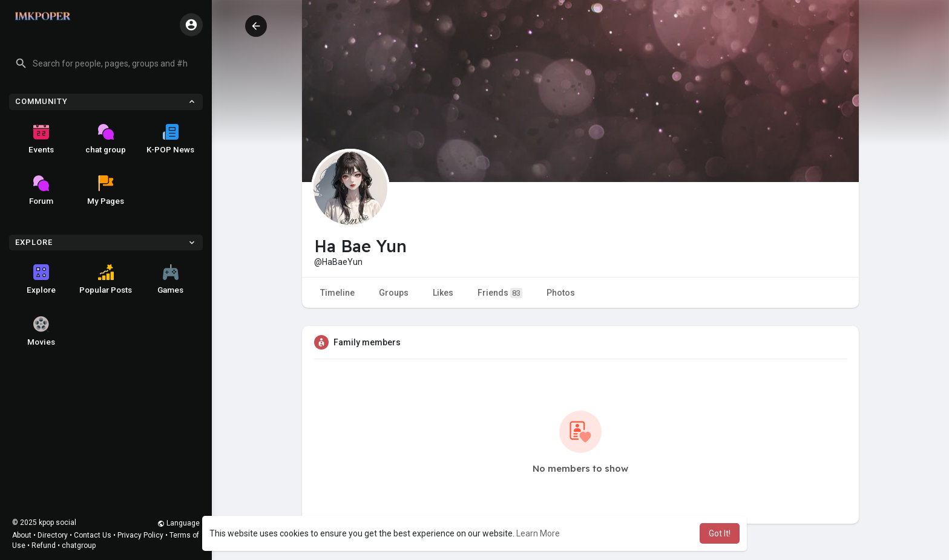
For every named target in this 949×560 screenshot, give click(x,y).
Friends (500, 293)
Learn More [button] (538, 533)
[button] (106, 63)
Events (41, 139)
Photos (561, 293)
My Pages (106, 190)
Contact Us (93, 535)
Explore (41, 279)
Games (170, 279)
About (22, 535)
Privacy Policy (140, 535)
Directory (53, 535)
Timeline (337, 293)
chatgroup (79, 545)
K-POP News (170, 139)
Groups (394, 293)
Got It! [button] (720, 533)
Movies (41, 331)
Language (179, 523)
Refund (44, 545)
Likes (443, 293)
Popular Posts (106, 279)
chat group (106, 139)
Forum (41, 190)
